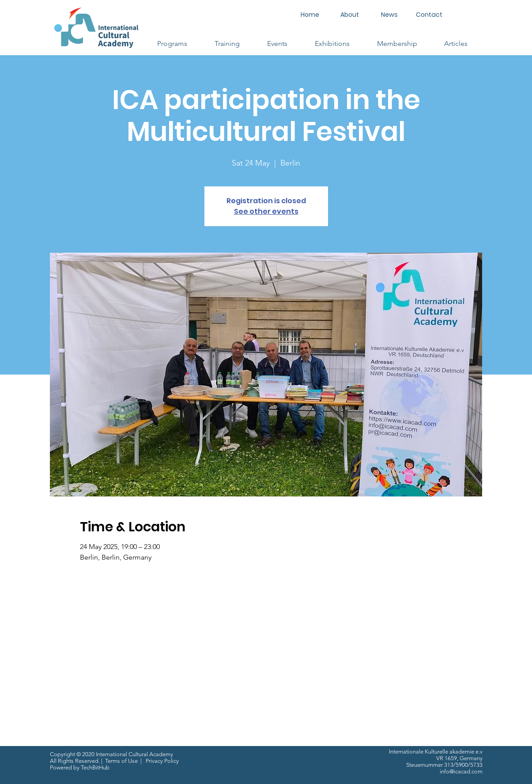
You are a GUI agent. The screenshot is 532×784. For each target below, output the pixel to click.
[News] (389, 15)
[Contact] (429, 15)
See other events (266, 211)
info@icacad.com (461, 771)
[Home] (310, 15)
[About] (350, 15)
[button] (172, 44)
